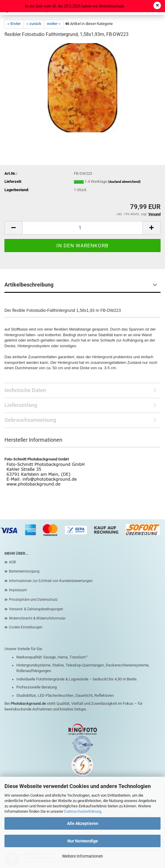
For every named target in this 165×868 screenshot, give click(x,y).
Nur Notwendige (83, 841)
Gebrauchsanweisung (30, 420)
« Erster (14, 24)
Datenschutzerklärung (83, 811)
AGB (12, 562)
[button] (13, 228)
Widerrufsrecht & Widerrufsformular (37, 618)
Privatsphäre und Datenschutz (33, 600)
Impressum (18, 590)
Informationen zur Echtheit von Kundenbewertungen (51, 581)
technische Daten (25, 390)
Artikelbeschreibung (29, 285)
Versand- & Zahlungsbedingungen (36, 609)
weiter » (54, 24)
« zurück (34, 24)
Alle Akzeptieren (83, 823)
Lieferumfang (21, 405)
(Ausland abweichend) (124, 182)
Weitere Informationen (82, 856)
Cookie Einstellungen (26, 627)
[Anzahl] (82, 228)
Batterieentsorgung (24, 571)
